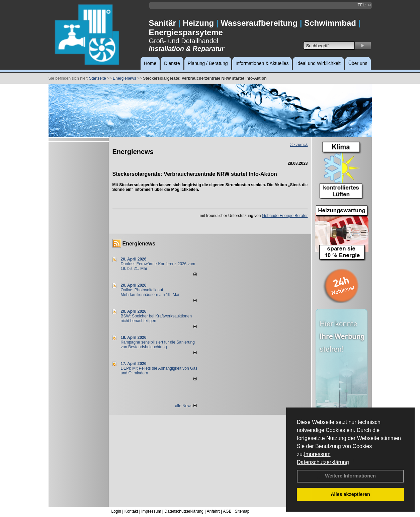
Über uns (358, 63)
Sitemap (242, 511)
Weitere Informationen (350, 476)
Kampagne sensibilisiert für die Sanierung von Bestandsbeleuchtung (158, 345)
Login (116, 511)
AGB (227, 511)
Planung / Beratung (208, 63)
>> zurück (299, 145)
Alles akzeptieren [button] (350, 494)
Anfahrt (213, 511)
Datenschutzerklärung (323, 462)
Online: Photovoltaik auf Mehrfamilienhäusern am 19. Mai (150, 292)
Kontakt (131, 511)
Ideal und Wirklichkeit (318, 63)
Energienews (139, 244)
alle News (186, 406)
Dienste (172, 63)
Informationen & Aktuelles (262, 63)
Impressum (317, 454)
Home (150, 63)
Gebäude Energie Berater (285, 216)
